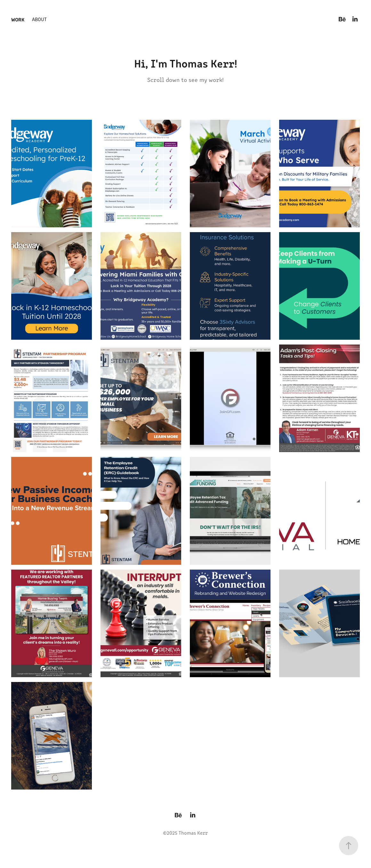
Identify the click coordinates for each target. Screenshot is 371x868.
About (39, 19)
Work (18, 19)
